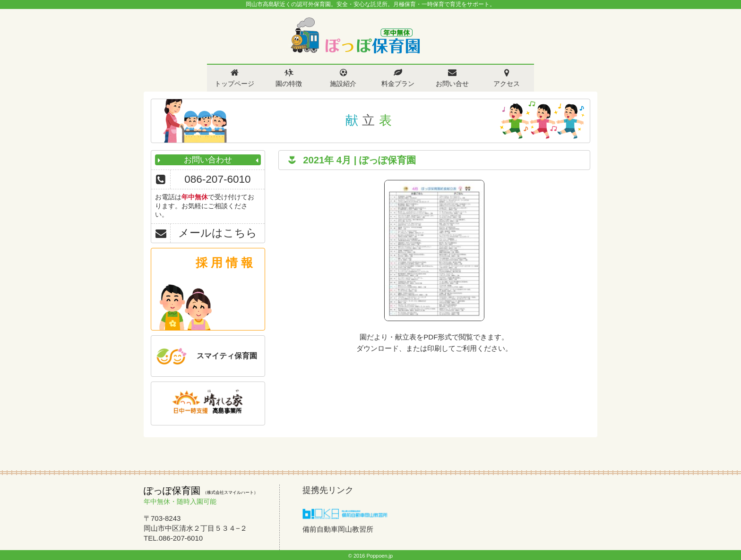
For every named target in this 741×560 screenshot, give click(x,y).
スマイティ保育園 (227, 356)
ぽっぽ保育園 (355, 36)
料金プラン (398, 84)
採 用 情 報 (224, 263)
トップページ (234, 84)
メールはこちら (218, 233)
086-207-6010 (217, 179)
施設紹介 (343, 84)
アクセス (507, 84)
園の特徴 (289, 84)
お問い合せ (452, 84)
